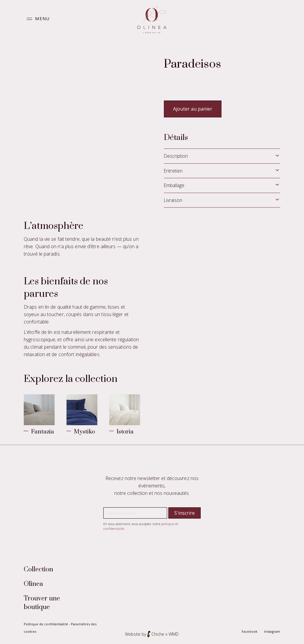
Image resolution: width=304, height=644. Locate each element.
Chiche (158, 634)
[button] (37, 19)
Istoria (125, 432)
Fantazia (43, 432)
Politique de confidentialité (46, 624)
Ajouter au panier (193, 109)
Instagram (272, 631)
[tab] (222, 156)
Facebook (250, 631)
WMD (174, 634)
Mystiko (84, 432)
